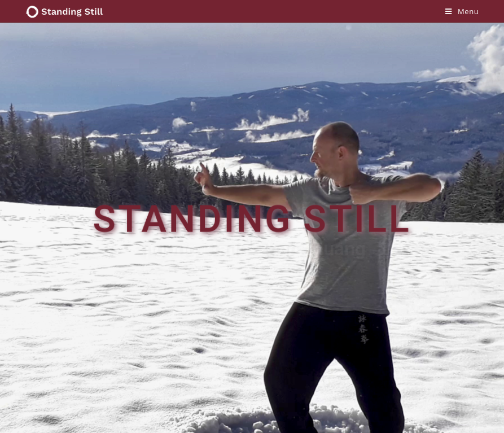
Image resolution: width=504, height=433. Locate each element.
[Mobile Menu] (462, 11)
